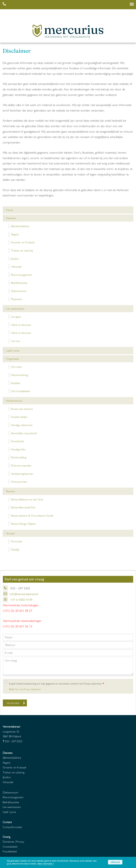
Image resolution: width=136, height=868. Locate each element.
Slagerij (6, 762)
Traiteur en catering (14, 772)
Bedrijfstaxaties (11, 802)
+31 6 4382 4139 (21, 599)
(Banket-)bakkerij (12, 757)
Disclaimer (8, 841)
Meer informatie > (46, 864)
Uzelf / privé (9, 812)
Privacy (20, 841)
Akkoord (115, 862)
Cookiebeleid (10, 846)
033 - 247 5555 (14, 741)
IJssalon (7, 777)
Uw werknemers (12, 807)
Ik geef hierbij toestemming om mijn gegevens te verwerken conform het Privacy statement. (56, 683)
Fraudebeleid (10, 851)
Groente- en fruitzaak (15, 767)
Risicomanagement (13, 797)
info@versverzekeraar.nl (24, 594)
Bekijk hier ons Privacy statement (25, 689)
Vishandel (8, 782)
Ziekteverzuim (10, 792)
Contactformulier (12, 827)
